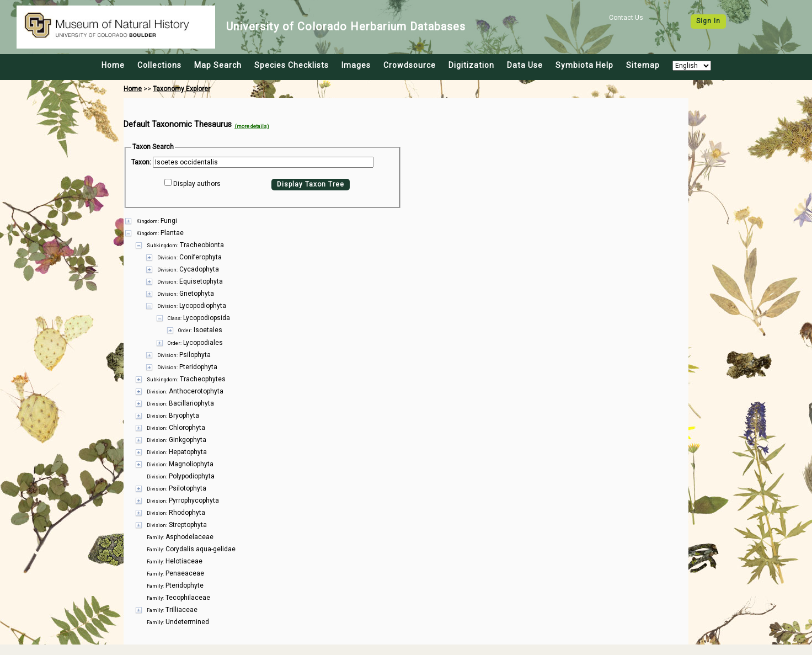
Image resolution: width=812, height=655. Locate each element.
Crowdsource (410, 65)
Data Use (525, 65)
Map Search (218, 65)
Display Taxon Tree (311, 184)
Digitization (471, 65)
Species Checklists (292, 65)
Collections (159, 65)
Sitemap (643, 65)
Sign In (708, 21)
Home (113, 65)
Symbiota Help (584, 65)
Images (356, 65)
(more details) (252, 126)
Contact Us (626, 18)
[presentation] (406, 415)
